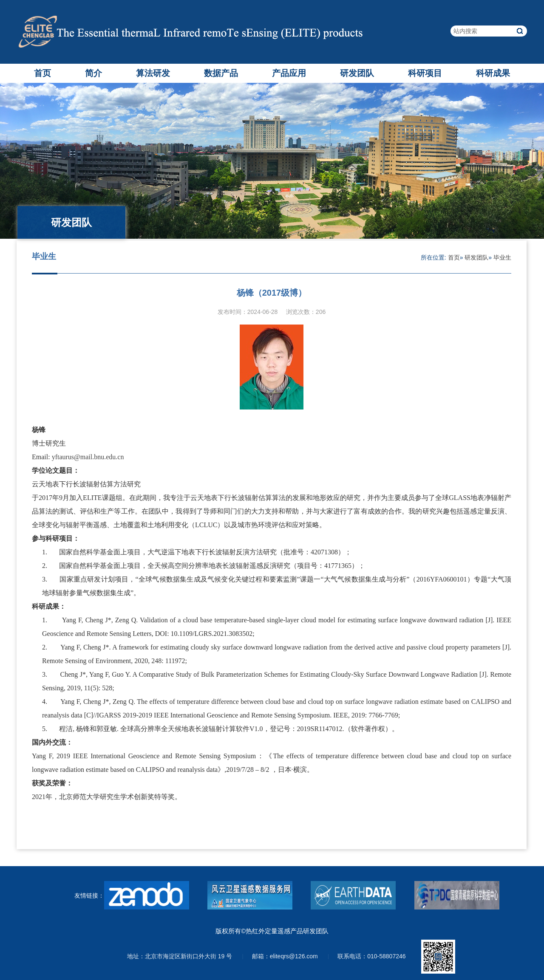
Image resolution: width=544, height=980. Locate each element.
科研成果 (493, 73)
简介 (93, 73)
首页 (42, 73)
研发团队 (357, 73)
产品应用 (289, 73)
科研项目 (425, 73)
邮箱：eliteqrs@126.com (285, 956)
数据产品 (221, 73)
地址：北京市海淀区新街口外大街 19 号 (180, 956)
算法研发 (153, 73)
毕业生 (502, 257)
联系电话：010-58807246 (371, 956)
